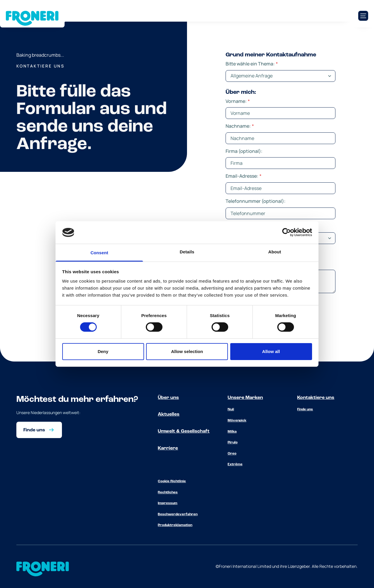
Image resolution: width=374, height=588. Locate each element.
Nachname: (240, 126)
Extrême (235, 464)
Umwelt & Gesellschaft (184, 431)
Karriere (168, 448)
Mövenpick (237, 421)
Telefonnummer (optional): (256, 201)
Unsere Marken (245, 398)
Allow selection (187, 351)
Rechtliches (168, 492)
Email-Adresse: (244, 176)
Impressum (168, 503)
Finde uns (305, 409)
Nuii (231, 409)
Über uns (168, 398)
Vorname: (238, 101)
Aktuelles (169, 414)
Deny (103, 351)
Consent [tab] (99, 253)
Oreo (232, 454)
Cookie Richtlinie (172, 481)
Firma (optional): (244, 151)
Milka (232, 432)
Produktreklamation (175, 525)
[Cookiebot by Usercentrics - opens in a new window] (286, 232)
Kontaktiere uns (316, 398)
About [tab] (275, 252)
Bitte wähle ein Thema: (252, 64)
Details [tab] (187, 252)
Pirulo (233, 442)
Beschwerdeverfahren (178, 514)
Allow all (271, 351)
